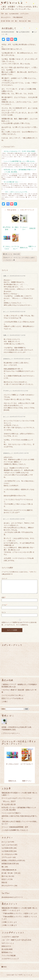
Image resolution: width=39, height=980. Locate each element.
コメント (4, 578)
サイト (4, 615)
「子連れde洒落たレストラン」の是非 (15, 916)
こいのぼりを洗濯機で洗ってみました (15, 833)
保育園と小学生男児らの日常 (12, 863)
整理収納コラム (7, 955)
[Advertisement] (20, 664)
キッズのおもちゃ (8, 857)
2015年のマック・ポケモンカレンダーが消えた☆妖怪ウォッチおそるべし (19, 259)
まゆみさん (7, 359)
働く (16, 21)
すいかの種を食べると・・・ (13, 182)
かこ (5, 312)
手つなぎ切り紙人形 (9, 807)
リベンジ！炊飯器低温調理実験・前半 (15, 829)
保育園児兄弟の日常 (9, 866)
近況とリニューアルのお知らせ (12, 701)
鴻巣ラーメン (27, 783)
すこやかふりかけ (12, 766)
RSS (4, 969)
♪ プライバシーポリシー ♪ (11, 736)
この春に (5, 704)
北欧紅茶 (32, 228)
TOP (2, 14)
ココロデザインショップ (10, 961)
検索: (3, 711)
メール (4, 607)
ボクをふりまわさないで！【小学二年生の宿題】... (20, 151)
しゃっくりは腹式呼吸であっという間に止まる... (20, 161)
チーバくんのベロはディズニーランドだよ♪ (17, 801)
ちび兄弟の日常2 (14, 14)
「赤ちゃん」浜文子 (9, 804)
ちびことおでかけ (8, 847)
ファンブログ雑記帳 (9, 958)
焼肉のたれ (24, 248)
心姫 (5, 276)
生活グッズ (5, 882)
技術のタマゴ (6, 949)
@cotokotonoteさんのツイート (12, 900)
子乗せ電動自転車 (18, 17)
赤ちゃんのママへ (6, 17)
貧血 (29, 21)
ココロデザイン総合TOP (10, 939)
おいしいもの (6, 844)
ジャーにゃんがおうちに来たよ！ (13, 698)
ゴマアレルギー (25, 14)
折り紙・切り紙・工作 (7, 21)
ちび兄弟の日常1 (7, 850)
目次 (6, 14)
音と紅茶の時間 (7, 952)
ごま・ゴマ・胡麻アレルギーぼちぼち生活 (16, 942)
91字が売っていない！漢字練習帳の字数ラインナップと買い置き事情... (20, 171)
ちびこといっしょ (12, 3)
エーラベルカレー (27, 766)
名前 (3, 600)
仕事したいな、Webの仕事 (11, 254)
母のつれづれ (23, 21)
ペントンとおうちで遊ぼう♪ (11, 815)
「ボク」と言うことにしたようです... (16, 192)
